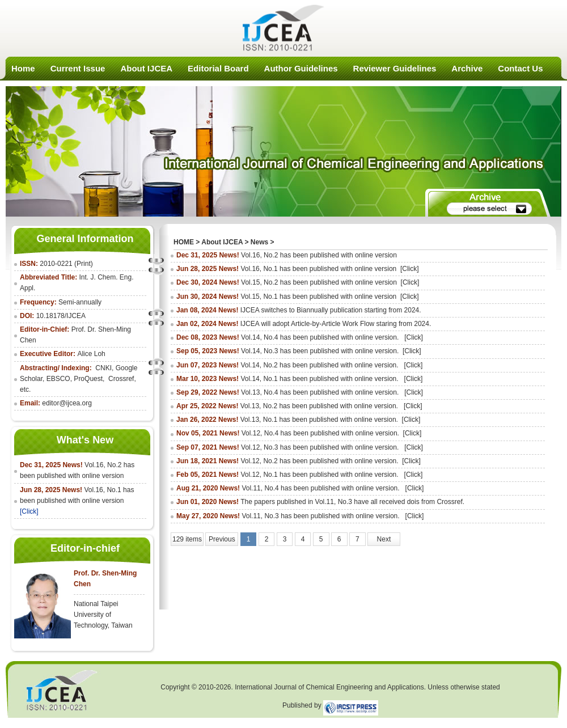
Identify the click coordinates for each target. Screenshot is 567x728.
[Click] (29, 511)
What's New (85, 440)
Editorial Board (218, 68)
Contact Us (520, 68)
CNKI (103, 368)
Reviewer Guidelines (395, 68)
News (259, 242)
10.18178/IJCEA (61, 316)
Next (384, 539)
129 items (187, 539)
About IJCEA (146, 68)
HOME (184, 242)
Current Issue (78, 68)
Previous (222, 539)
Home (23, 68)
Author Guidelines (301, 68)
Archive (467, 68)
